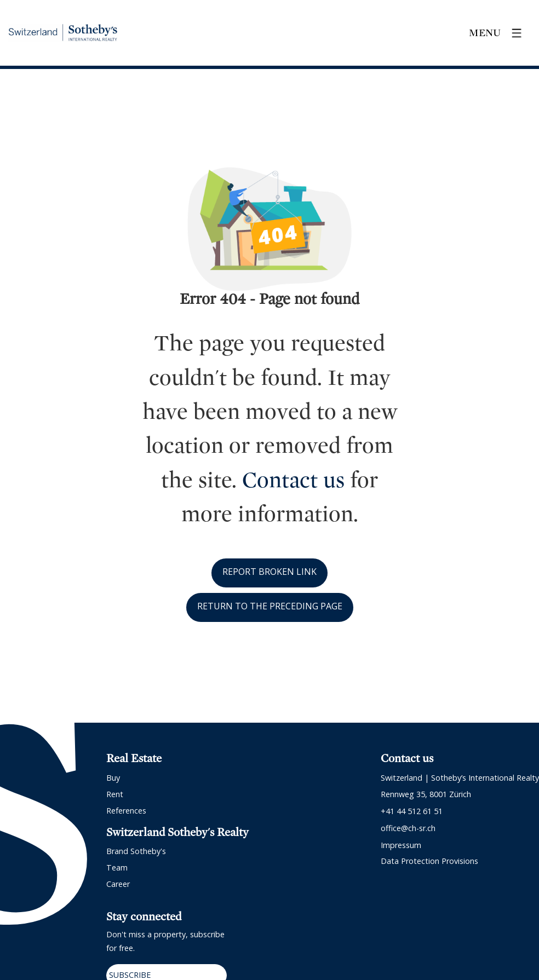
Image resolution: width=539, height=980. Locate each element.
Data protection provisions (429, 861)
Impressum (401, 845)
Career (118, 884)
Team (117, 867)
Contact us (293, 480)
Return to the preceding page (270, 606)
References (126, 811)
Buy (113, 778)
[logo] (63, 33)
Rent (115, 794)
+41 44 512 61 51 (412, 811)
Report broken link (269, 572)
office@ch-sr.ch (408, 828)
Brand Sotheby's (136, 851)
